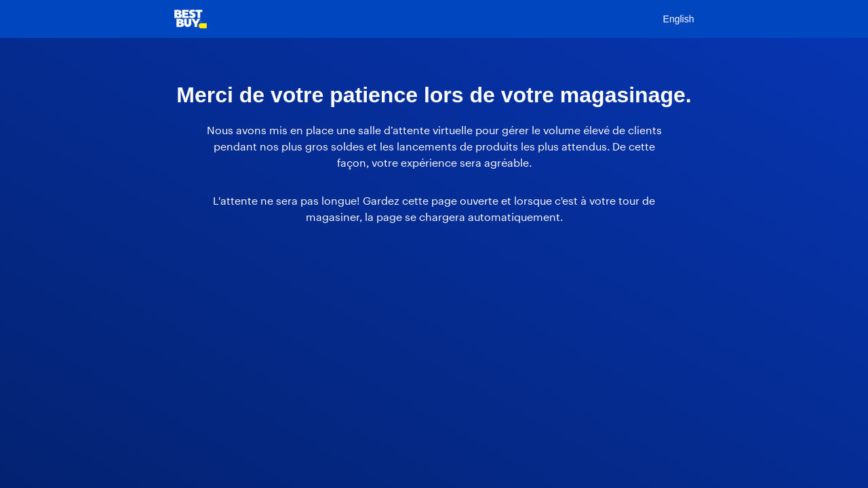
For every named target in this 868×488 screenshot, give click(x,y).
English (679, 19)
